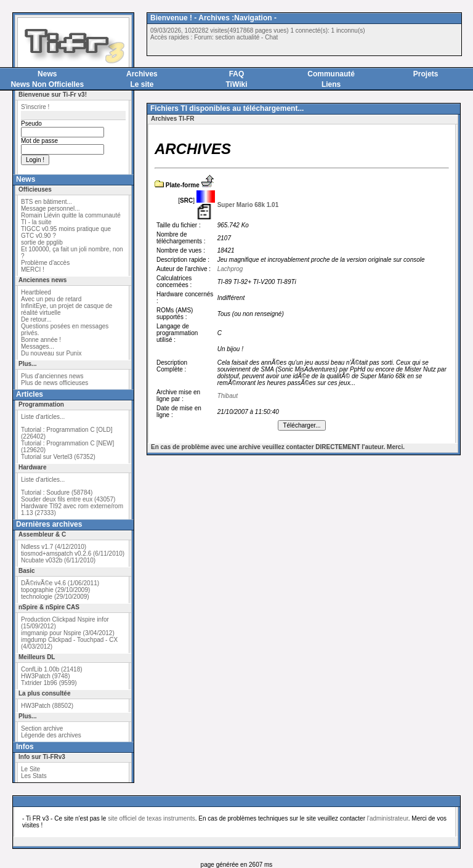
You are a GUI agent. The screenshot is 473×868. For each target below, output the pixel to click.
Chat (271, 37)
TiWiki (236, 84)
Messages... (38, 347)
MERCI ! (33, 270)
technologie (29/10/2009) (55, 597)
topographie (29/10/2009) (55, 590)
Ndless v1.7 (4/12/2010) (54, 547)
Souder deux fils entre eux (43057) (68, 499)
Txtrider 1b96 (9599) (49, 683)
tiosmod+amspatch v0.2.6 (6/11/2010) (73, 554)
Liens (331, 84)
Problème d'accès (45, 263)
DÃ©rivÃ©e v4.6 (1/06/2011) (60, 583)
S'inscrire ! (35, 107)
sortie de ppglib (42, 242)
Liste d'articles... (43, 417)
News (47, 74)
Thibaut (228, 396)
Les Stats (34, 776)
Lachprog (230, 269)
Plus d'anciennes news (52, 376)
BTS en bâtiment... (46, 202)
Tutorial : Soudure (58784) (57, 493)
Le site (142, 84)
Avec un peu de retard (51, 299)
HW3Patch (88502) (47, 706)
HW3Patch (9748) (45, 676)
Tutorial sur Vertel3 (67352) (58, 457)
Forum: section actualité (227, 37)
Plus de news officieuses (55, 383)
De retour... (36, 319)
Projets (426, 74)
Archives (142, 74)
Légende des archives (51, 735)
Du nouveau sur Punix (51, 353)
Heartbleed (36, 292)
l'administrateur (388, 818)
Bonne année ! (41, 340)
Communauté (331, 74)
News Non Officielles (47, 84)
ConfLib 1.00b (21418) (52, 669)
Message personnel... (51, 209)
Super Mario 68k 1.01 (248, 205)
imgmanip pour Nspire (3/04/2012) (68, 633)
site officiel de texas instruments (152, 818)
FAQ (237, 74)
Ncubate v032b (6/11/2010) (58, 560)
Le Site (30, 769)
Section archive (42, 728)
